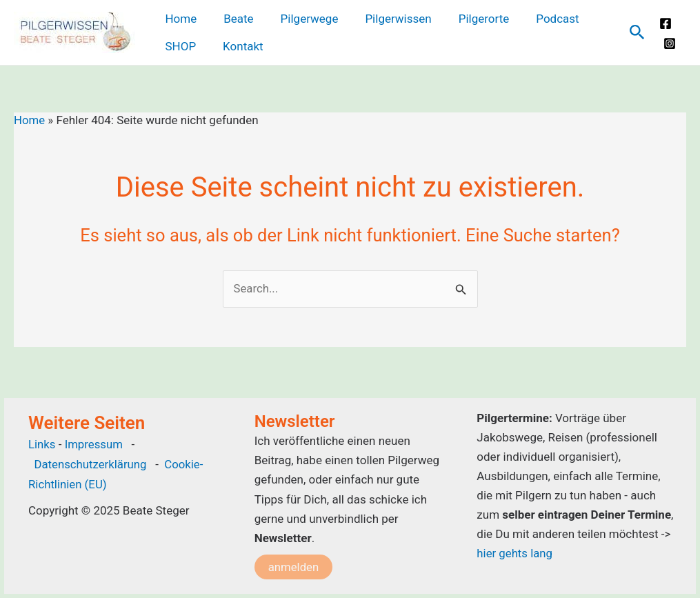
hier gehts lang (515, 553)
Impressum (96, 445)
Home (30, 120)
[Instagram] (668, 43)
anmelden (294, 567)
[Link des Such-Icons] (636, 33)
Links (42, 445)
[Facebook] (664, 23)
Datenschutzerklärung (91, 464)
